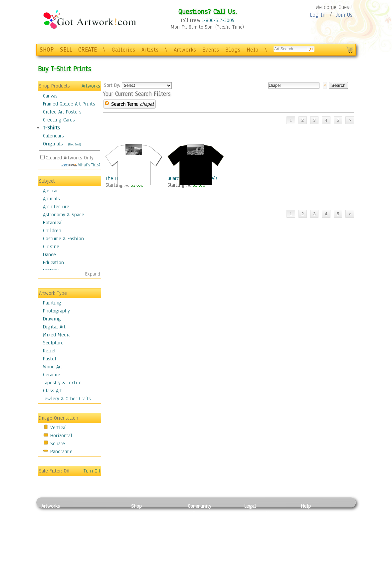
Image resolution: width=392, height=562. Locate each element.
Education (53, 263)
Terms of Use (258, 521)
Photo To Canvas (149, 513)
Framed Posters (147, 521)
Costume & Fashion (63, 239)
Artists (150, 50)
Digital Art (54, 327)
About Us (310, 528)
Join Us (344, 15)
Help (253, 50)
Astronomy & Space (64, 215)
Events (211, 50)
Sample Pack (314, 521)
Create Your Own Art (153, 558)
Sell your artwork (206, 543)
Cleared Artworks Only (70, 158)
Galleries (124, 50)
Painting (52, 303)
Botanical (53, 223)
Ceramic (51, 375)
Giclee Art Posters (62, 112)
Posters (139, 528)
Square (58, 444)
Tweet (307, 558)
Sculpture (53, 343)
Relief (49, 351)
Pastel (50, 359)
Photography (56, 311)
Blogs (233, 50)
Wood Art (53, 367)
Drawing (52, 319)
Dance (49, 255)
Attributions (255, 529)
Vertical (59, 428)
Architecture (56, 207)
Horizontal (61, 436)
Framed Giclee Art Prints (69, 104)
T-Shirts (51, 128)
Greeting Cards (59, 120)
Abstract (52, 191)
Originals (53, 144)
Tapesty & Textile (103, 543)
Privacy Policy (259, 513)
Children (52, 231)
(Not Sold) (75, 144)
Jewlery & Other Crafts (67, 399)
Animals (51, 199)
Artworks (185, 50)
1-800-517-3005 (218, 20)
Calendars (53, 136)
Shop (136, 506)
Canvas (50, 96)
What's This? (81, 165)
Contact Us (312, 513)
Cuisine (51, 247)
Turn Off (92, 471)
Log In (318, 15)
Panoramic (61, 452)
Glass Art (52, 391)
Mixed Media (57, 335)
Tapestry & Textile (62, 383)
